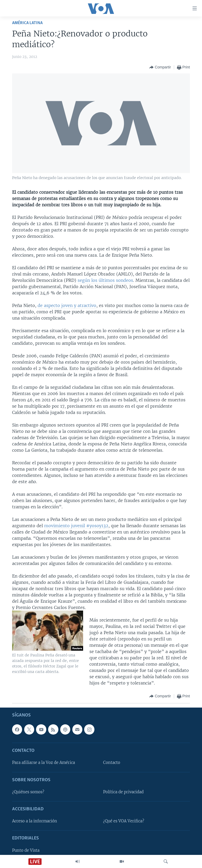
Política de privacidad (123, 792)
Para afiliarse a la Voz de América (44, 763)
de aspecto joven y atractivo (67, 305)
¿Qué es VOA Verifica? (124, 821)
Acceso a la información (35, 821)
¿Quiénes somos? (28, 792)
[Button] (160, 67)
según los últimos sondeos (105, 280)
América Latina (27, 23)
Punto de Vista (26, 850)
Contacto (112, 763)
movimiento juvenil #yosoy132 (76, 526)
